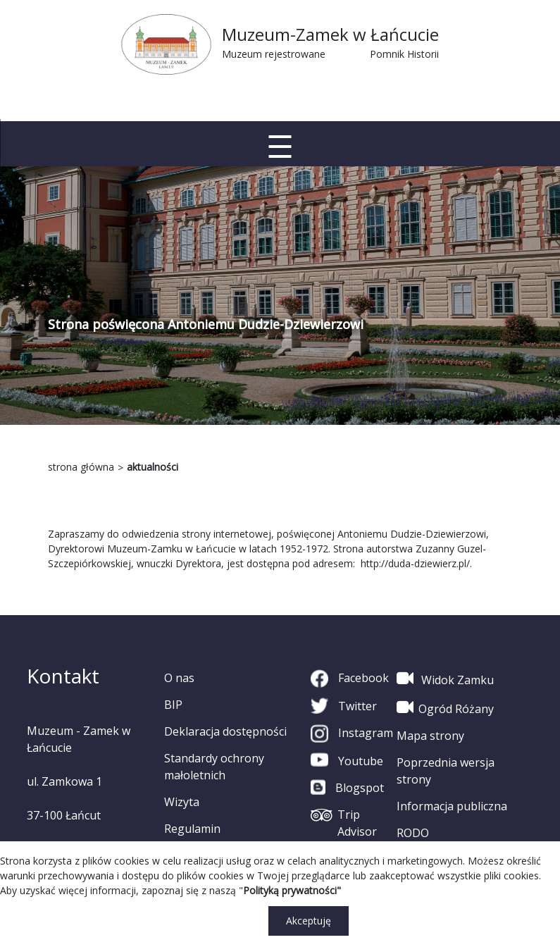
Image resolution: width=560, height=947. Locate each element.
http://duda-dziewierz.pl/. (416, 563)
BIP (173, 705)
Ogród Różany (445, 707)
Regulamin (192, 829)
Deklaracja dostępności (225, 731)
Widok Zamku (445, 679)
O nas (179, 678)
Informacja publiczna (452, 806)
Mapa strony (430, 736)
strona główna (81, 467)
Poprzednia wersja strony (446, 771)
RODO (413, 833)
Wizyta (182, 802)
